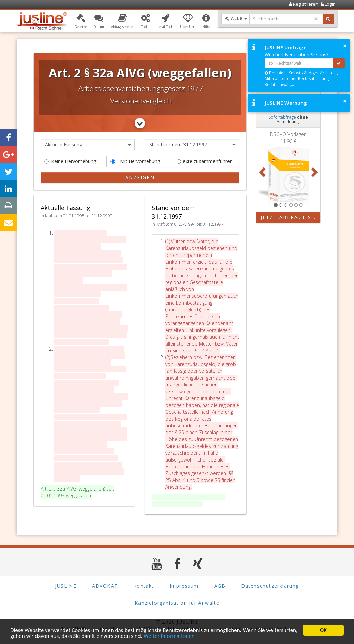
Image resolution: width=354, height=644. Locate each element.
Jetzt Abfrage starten (291, 217)
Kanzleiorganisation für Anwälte (177, 603)
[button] (81, 21)
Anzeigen (140, 178)
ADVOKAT (105, 586)
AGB (220, 586)
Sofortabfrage (282, 117)
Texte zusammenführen (205, 161)
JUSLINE (66, 586)
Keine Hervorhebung (70, 161)
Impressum (184, 586)
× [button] (345, 46)
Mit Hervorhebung (135, 161)
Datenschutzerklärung (270, 586)
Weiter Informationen (169, 637)
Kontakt (144, 586)
